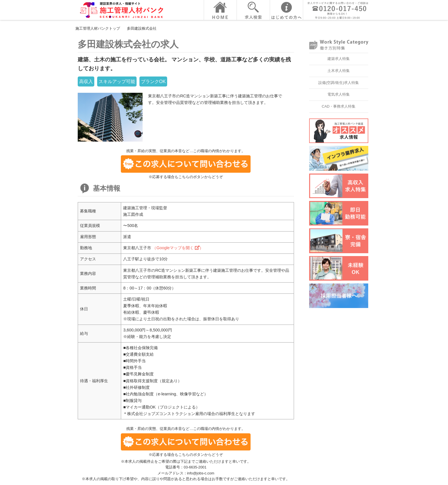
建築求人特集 (339, 59)
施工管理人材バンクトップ (98, 28)
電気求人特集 (339, 94)
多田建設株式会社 (142, 28)
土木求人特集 (339, 71)
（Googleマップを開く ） (178, 248)
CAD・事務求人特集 (339, 106)
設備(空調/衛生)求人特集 (339, 83)
